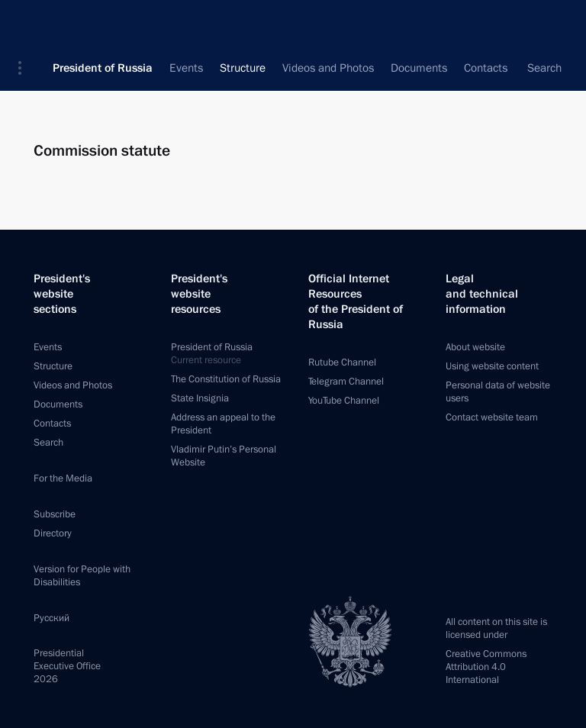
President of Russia (103, 23)
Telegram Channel (346, 382)
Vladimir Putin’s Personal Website (224, 456)
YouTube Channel (344, 401)
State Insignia (200, 398)
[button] (25, 23)
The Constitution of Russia (226, 379)
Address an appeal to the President (223, 424)
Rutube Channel (342, 362)
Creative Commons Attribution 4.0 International (486, 667)
